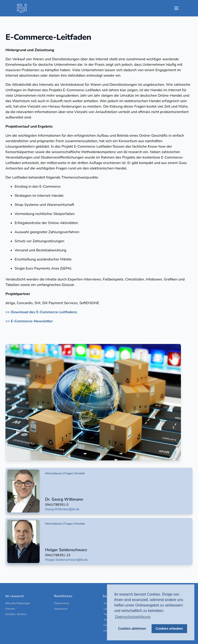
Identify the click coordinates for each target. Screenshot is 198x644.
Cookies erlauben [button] (169, 629)
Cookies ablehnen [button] (132, 629)
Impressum (61, 609)
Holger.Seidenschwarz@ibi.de (66, 560)
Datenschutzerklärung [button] (133, 617)
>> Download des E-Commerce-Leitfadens (41, 312)
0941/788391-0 (57, 505)
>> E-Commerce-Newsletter (29, 321)
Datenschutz (62, 603)
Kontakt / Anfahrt (16, 614)
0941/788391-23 (58, 555)
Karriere (10, 609)
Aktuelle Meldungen (18, 603)
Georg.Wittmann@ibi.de (62, 509)
